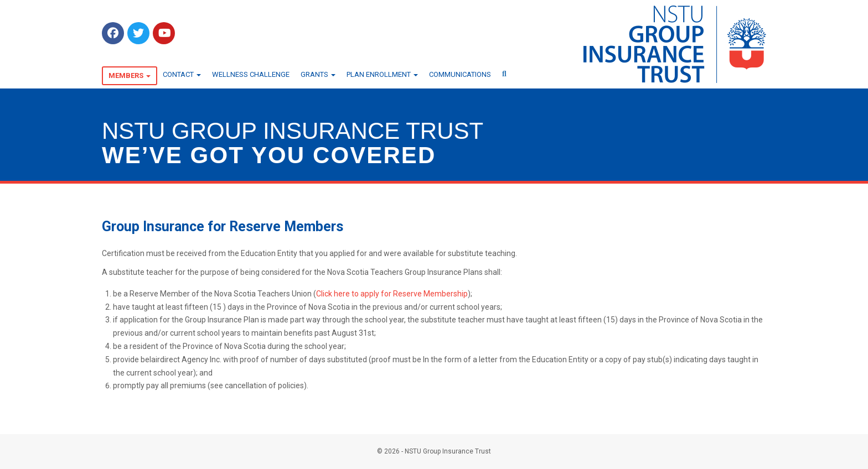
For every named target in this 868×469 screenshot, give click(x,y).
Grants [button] (318, 74)
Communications (460, 74)
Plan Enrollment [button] (382, 74)
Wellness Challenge (251, 74)
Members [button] (130, 75)
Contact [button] (182, 74)
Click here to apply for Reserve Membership (392, 294)
